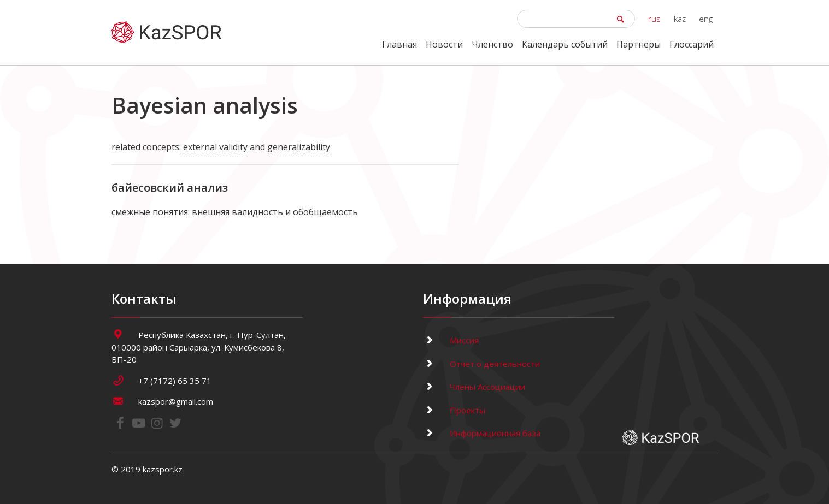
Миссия (451, 340)
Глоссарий (692, 44)
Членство (492, 44)
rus (654, 19)
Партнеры (639, 44)
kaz (680, 19)
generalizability (299, 147)
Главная (399, 44)
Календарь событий (565, 44)
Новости (444, 44)
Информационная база (482, 433)
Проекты (454, 410)
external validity (215, 147)
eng (706, 19)
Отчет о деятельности (481, 364)
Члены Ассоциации (474, 387)
